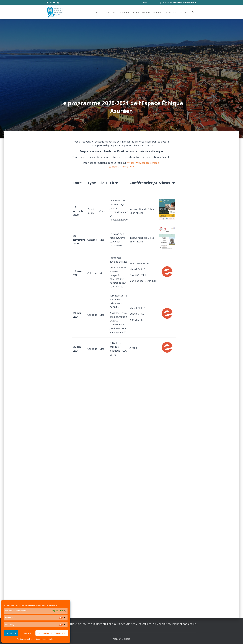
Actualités (110, 12)
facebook (47, 3)
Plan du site (160, 624)
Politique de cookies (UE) (182, 624)
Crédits (147, 624)
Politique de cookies (25, 639)
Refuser (27, 633)
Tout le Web (124, 12)
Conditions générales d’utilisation (85, 624)
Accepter (11, 633)
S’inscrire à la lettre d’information (179, 3)
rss (58, 3)
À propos (171, 12)
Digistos (126, 639)
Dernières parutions (141, 12)
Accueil (99, 12)
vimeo (51, 3)
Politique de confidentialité (43, 639)
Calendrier (158, 12)
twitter (54, 3)
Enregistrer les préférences (52, 633)
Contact (183, 12)
